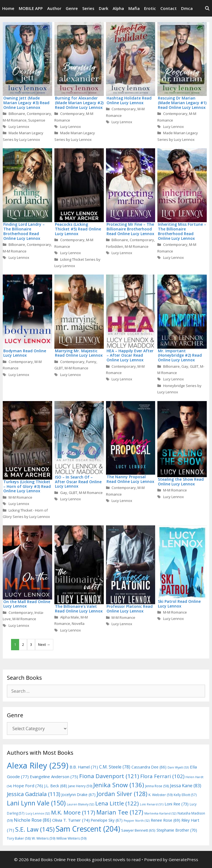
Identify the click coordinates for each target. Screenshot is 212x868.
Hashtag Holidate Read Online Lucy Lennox (129, 100)
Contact (169, 8)
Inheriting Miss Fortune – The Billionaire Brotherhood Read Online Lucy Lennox (182, 231)
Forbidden (115, 246)
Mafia (134, 8)
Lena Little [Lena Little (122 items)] (117, 803)
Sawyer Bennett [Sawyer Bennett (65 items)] (138, 830)
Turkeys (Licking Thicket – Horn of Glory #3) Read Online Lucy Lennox (27, 486)
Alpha (118, 8)
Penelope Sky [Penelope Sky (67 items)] (107, 820)
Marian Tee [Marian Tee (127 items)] (120, 812)
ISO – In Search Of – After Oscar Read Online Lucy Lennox (78, 482)
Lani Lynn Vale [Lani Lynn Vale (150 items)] (36, 803)
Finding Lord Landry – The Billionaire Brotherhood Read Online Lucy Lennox (24, 231)
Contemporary (39, 114)
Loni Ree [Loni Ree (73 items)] (177, 804)
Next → (44, 644)
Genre (72, 8)
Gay (185, 366)
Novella (78, 624)
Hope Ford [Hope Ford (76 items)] (28, 786)
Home (8, 8)
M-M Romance (15, 120)
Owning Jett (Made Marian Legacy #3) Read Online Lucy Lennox (26, 103)
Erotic (150, 8)
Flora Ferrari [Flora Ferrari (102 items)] (162, 776)
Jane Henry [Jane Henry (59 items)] (80, 786)
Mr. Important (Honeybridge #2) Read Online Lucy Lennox (180, 355)
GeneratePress (183, 859)
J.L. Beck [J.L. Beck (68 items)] (56, 786)
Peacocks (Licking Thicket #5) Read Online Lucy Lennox (78, 229)
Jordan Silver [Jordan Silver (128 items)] (122, 794)
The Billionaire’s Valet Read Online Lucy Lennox (79, 609)
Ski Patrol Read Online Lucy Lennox (179, 604)
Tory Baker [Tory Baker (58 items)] (19, 838)
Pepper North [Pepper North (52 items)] (137, 821)
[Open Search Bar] (207, 8)
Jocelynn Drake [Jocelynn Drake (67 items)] (78, 795)
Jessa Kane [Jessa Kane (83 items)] (186, 786)
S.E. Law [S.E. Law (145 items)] (35, 829)
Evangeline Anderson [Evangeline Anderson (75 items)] (54, 776)
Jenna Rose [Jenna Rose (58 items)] (157, 786)
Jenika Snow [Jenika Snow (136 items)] (119, 785)
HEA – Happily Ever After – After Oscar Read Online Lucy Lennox (130, 355)
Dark (104, 8)
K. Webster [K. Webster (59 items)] (161, 795)
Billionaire (17, 114)
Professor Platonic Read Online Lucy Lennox (130, 609)
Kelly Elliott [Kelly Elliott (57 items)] (185, 795)
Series (88, 8)
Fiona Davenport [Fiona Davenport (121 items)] (109, 776)
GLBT (59, 368)
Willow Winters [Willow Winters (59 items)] (71, 838)
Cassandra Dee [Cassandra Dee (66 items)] (149, 767)
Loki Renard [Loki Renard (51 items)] (152, 804)
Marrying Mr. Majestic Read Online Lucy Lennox (79, 353)
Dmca (187, 8)
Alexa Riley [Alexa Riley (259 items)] (38, 765)
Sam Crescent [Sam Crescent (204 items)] (88, 829)
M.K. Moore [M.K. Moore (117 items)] (73, 812)
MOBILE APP (31, 8)
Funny (91, 362)
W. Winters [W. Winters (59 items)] (43, 838)
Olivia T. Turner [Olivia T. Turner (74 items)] (71, 820)
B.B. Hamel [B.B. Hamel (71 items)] (84, 767)
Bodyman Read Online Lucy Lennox (25, 353)
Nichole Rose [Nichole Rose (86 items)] (32, 820)
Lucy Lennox (19, 127)
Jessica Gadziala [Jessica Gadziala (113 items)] (34, 794)
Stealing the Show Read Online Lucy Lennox (181, 482)
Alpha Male (70, 617)
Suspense (37, 120)
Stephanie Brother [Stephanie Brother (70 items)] (177, 830)
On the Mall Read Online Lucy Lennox (27, 604)
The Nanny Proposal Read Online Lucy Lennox (130, 479)
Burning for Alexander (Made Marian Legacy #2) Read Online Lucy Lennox (79, 103)
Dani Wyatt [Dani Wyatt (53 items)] (178, 767)
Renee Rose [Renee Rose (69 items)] (165, 820)
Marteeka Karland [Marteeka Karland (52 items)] (160, 813)
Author (54, 8)
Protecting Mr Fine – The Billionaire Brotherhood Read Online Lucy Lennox (130, 229)
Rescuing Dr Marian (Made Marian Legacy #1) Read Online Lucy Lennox (182, 103)
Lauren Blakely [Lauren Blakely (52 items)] (80, 804)
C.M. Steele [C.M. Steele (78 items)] (115, 767)
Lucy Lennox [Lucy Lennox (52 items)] (38, 813)
